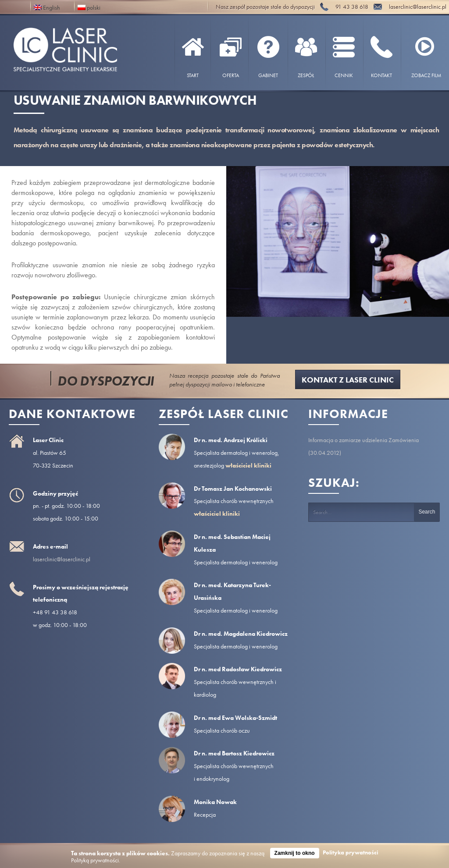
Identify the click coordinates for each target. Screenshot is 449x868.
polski (89, 7)
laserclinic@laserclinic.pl (62, 559)
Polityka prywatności (351, 852)
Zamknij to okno (295, 853)
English (47, 7)
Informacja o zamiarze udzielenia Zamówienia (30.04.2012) (363, 446)
